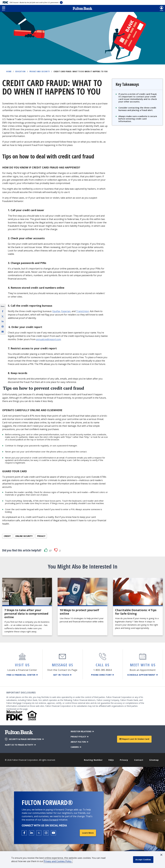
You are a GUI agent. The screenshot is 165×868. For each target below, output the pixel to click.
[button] (4, 8)
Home (9, 71)
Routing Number (93, 759)
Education (20, 71)
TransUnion (82, 311)
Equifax (56, 311)
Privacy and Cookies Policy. (58, 861)
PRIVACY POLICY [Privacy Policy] (80, 736)
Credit (7, 536)
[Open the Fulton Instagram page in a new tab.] (46, 832)
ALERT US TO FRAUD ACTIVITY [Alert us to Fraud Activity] (21, 745)
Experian (66, 311)
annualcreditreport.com (48, 339)
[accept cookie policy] (143, 860)
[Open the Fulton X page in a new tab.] (39, 832)
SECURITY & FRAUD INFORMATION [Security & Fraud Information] (27, 739)
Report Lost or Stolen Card (134, 739)
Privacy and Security (40, 71)
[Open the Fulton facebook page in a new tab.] (24, 832)
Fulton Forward (50, 819)
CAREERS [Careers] (76, 746)
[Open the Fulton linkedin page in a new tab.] (32, 832)
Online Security (24, 536)
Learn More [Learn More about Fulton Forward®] (88, 832)
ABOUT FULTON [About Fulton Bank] (80, 741)
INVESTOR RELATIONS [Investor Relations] (82, 731)
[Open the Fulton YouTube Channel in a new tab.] (53, 832)
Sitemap (154, 759)
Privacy (41, 536)
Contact (139, 759)
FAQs (111, 759)
